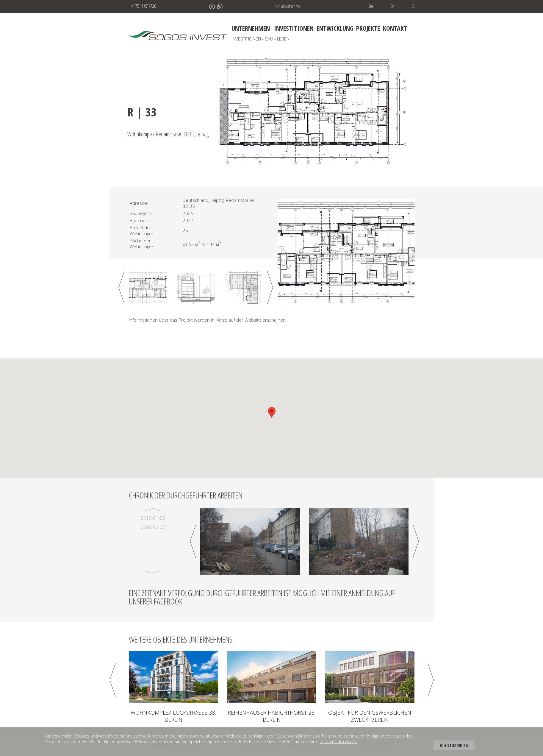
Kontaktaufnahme (287, 6)
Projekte (368, 28)
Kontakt (395, 28)
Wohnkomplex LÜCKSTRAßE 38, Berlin (173, 716)
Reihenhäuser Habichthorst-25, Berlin (272, 716)
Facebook (168, 601)
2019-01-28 (153, 518)
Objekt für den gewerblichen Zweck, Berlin (370, 716)
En (392, 6)
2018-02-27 (153, 527)
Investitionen (294, 28)
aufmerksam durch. (338, 742)
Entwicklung (335, 28)
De (371, 6)
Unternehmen (251, 28)
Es (413, 6)
